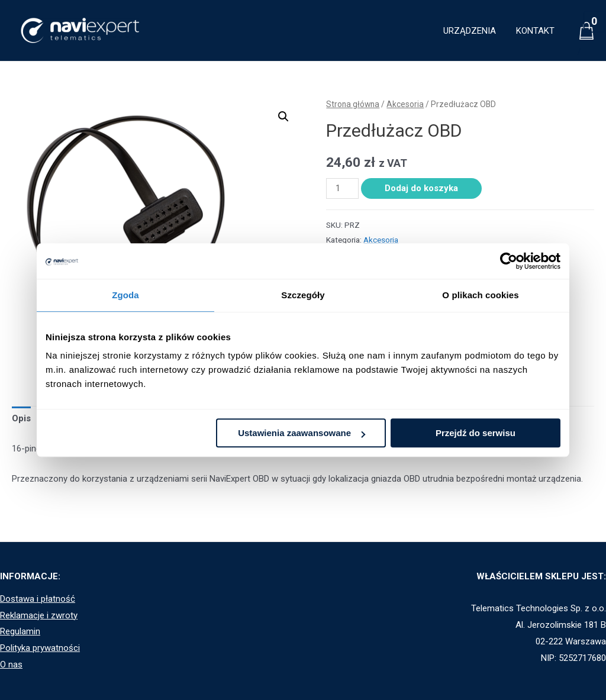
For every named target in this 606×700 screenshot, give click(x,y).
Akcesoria (405, 104)
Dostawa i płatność (38, 599)
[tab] (21, 419)
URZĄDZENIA (473, 31)
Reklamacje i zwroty (39, 615)
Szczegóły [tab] (303, 295)
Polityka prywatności (40, 648)
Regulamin (20, 631)
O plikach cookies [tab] (480, 295)
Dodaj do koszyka (421, 188)
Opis (21, 418)
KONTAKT (536, 31)
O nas (11, 664)
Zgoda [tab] (125, 295)
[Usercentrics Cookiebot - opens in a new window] (509, 261)
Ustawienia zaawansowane (302, 433)
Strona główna (353, 104)
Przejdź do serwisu (476, 433)
